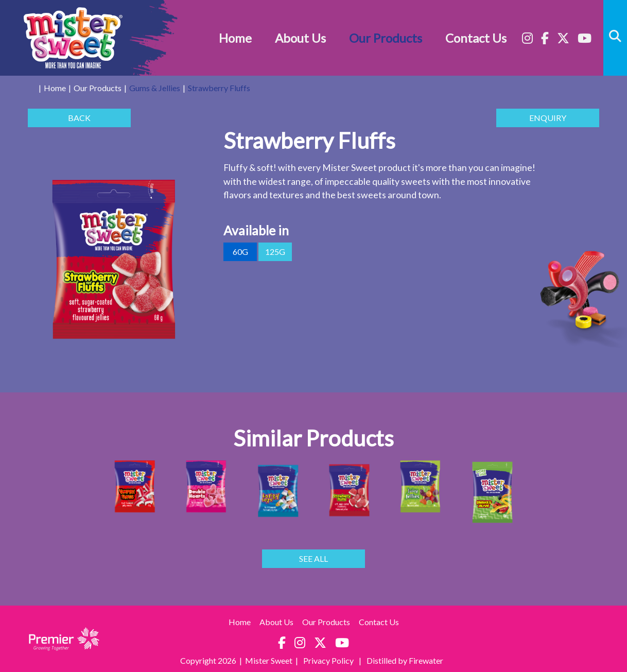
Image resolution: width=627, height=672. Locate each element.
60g (240, 252)
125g (275, 252)
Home (235, 38)
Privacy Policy (329, 660)
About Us (300, 38)
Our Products (386, 38)
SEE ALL (313, 559)
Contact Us (476, 38)
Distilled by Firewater (405, 660)
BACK (79, 118)
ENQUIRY (548, 118)
